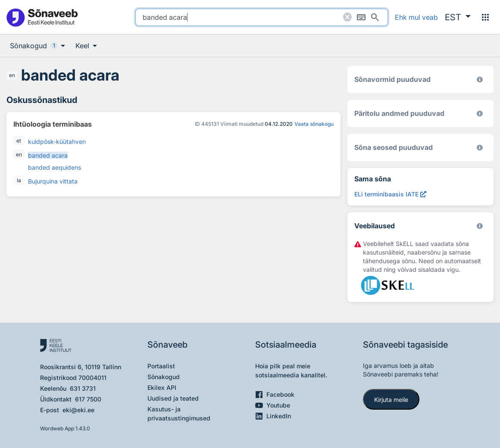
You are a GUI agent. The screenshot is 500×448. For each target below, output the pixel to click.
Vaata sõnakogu (314, 124)
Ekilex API (162, 387)
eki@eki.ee (78, 410)
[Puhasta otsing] (347, 17)
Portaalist (161, 366)
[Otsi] (375, 17)
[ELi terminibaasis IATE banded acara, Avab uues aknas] (390, 194)
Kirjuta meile (391, 400)
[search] (262, 17)
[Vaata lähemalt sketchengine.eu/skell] (480, 226)
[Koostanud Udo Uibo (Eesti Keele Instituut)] (480, 114)
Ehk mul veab (416, 17)
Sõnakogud (164, 377)
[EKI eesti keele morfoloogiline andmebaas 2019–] (480, 79)
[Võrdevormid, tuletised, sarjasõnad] (480, 148)
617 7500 (88, 399)
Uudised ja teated (173, 398)
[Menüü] (485, 17)
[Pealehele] (42, 17)
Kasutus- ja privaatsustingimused (179, 414)
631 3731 (83, 388)
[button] (458, 17)
